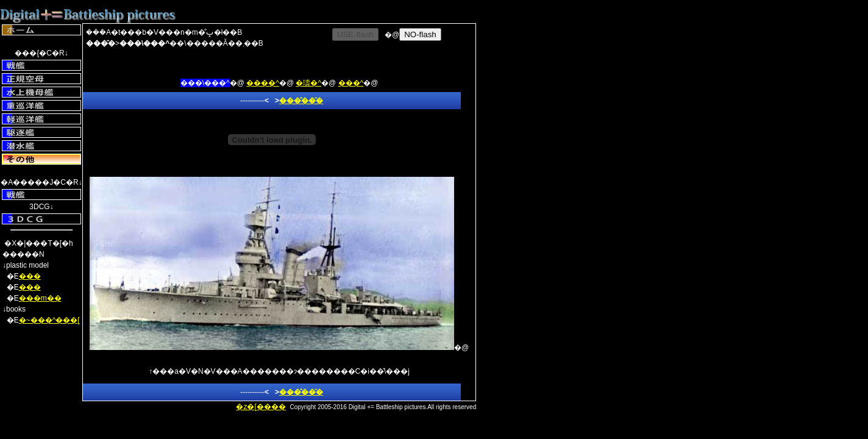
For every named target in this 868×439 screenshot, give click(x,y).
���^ (351, 83)
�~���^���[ (49, 320)
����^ (263, 83)
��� (30, 276)
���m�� (40, 298)
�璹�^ (308, 83)
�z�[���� (261, 407)
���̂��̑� (301, 101)
